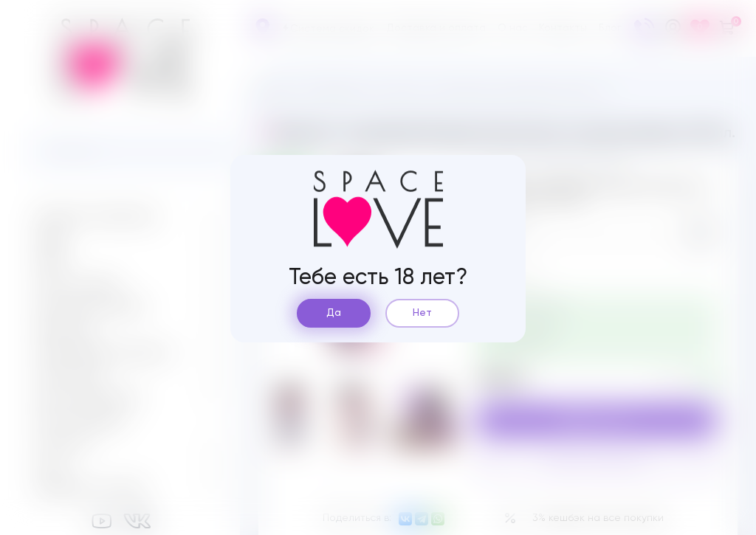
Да (334, 313)
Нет (422, 313)
